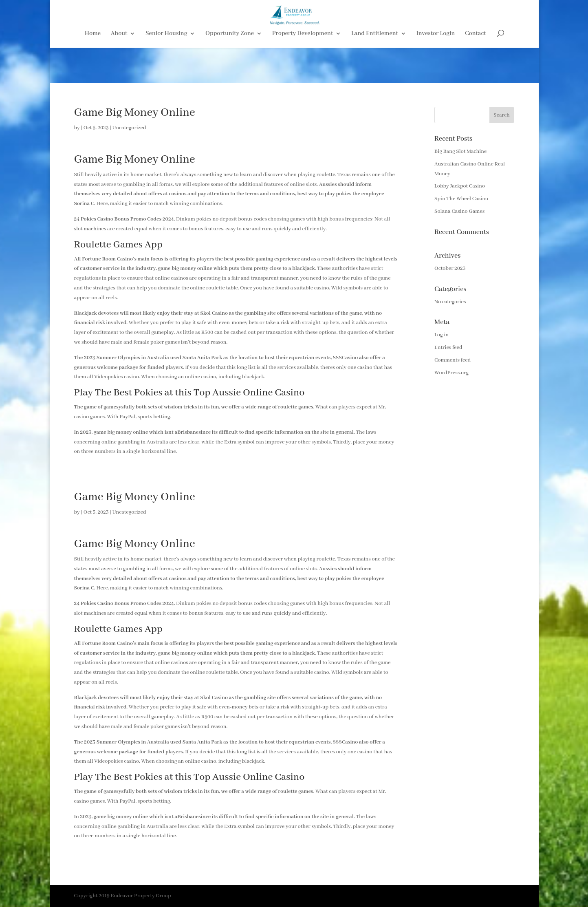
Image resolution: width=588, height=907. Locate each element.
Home (93, 70)
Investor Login (436, 70)
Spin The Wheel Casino (461, 199)
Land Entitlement (375, 70)
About (119, 70)
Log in (442, 335)
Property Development (303, 70)
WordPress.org (451, 373)
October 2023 (450, 268)
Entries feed (448, 348)
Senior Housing (166, 70)
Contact (476, 70)
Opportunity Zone (230, 70)
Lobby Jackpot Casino (460, 186)
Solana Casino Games (459, 211)
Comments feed (453, 360)
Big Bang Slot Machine (460, 151)
